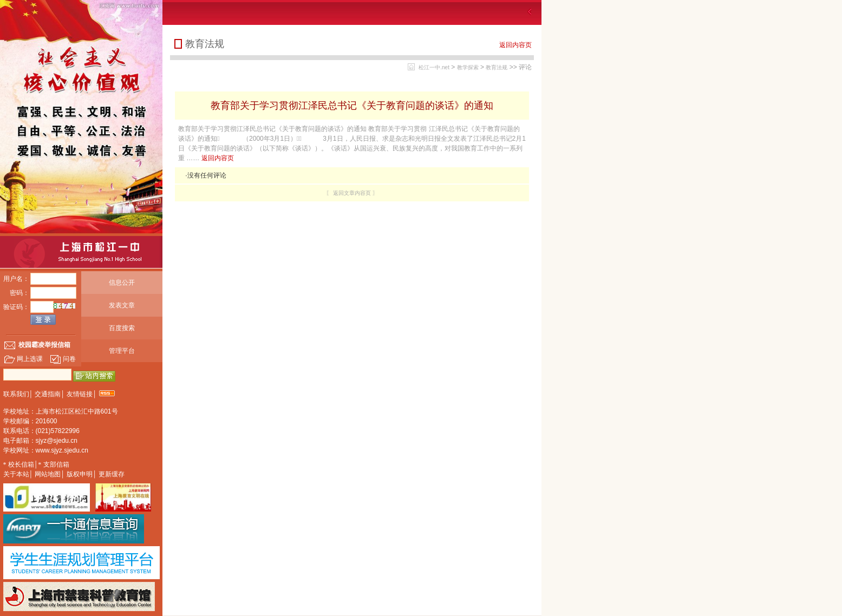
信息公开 (122, 283)
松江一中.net (434, 67)
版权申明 (80, 474)
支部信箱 (56, 464)
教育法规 (497, 67)
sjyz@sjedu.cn (57, 441)
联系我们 (16, 394)
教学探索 (468, 67)
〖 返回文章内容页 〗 (352, 193)
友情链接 (80, 394)
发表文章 (122, 305)
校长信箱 (21, 464)
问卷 (63, 359)
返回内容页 (515, 45)
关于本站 (16, 474)
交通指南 (48, 394)
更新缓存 (112, 474)
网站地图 (48, 474)
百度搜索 (122, 328)
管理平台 (122, 351)
